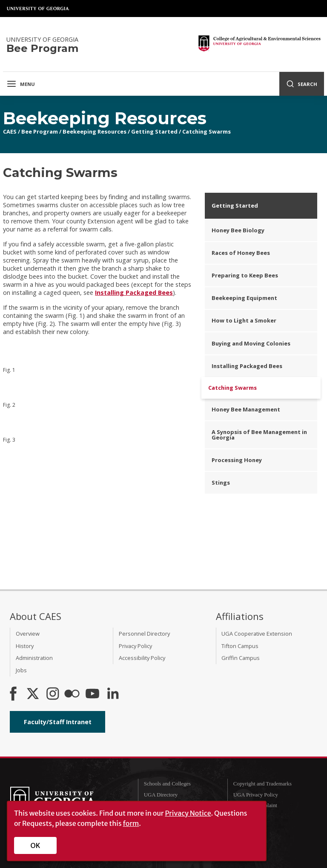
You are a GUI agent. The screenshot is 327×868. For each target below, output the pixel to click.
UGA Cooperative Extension (257, 634)
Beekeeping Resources (95, 131)
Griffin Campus (241, 658)
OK (36, 845)
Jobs (21, 670)
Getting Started (154, 131)
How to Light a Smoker (244, 320)
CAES (10, 131)
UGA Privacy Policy (256, 795)
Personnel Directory (144, 634)
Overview (28, 634)
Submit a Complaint (255, 805)
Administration (34, 658)
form (131, 823)
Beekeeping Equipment (244, 298)
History (25, 646)
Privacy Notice (188, 813)
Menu (21, 84)
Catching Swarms (207, 131)
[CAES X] (34, 694)
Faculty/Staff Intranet (58, 722)
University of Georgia (38, 9)
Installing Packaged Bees (134, 293)
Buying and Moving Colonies (251, 343)
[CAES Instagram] (53, 694)
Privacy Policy (135, 646)
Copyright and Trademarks (262, 784)
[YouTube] (92, 694)
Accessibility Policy (142, 658)
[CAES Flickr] (72, 694)
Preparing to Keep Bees (245, 275)
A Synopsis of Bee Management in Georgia (259, 435)
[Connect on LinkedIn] (113, 694)
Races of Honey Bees (241, 253)
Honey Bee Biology (238, 230)
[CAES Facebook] (13, 694)
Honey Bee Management (246, 409)
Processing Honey (237, 460)
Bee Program (40, 131)
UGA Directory (161, 795)
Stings (221, 483)
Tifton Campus (240, 646)
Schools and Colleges (167, 784)
